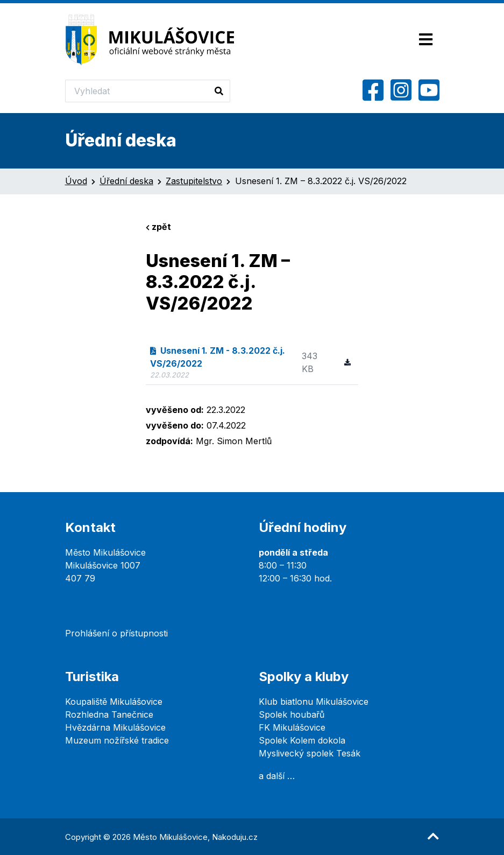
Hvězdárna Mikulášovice (115, 727)
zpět (158, 227)
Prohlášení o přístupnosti (116, 633)
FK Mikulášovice (292, 727)
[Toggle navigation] (426, 40)
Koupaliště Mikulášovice (114, 702)
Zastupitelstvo (194, 181)
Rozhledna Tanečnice (109, 714)
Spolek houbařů (292, 714)
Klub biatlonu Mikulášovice (314, 702)
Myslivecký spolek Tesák (310, 753)
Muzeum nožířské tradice (117, 740)
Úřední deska (126, 181)
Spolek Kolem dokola (302, 740)
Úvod (76, 181)
